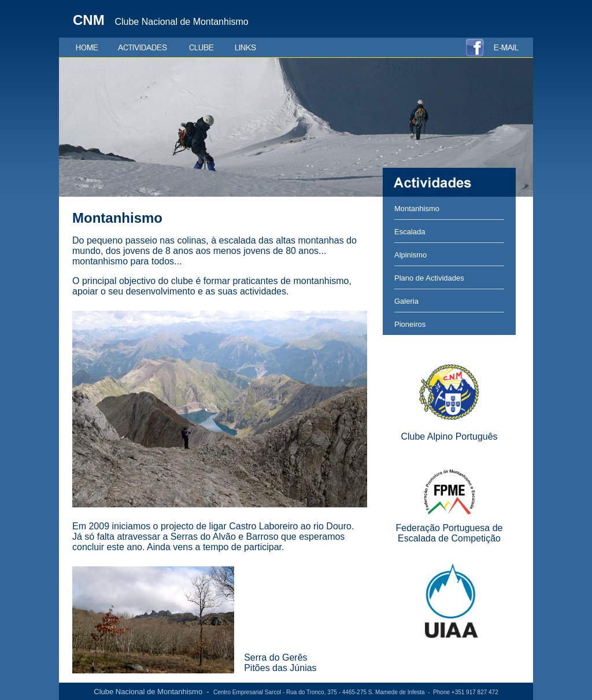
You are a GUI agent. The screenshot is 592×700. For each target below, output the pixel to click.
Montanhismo (417, 209)
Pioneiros (410, 324)
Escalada (410, 232)
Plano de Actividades (429, 278)
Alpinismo (410, 255)
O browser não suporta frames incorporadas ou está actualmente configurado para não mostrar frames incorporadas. (221, 440)
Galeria (406, 301)
